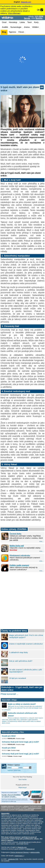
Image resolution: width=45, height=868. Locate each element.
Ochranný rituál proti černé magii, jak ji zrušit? (20, 742)
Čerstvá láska (15, 534)
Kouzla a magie (20, 739)
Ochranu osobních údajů (26, 810)
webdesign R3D (13, 859)
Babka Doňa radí (17, 546)
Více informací (14, 13)
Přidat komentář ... (9, 694)
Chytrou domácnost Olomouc (19, 852)
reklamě (26, 806)
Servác (27, 18)
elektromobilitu (35, 852)
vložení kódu (17, 770)
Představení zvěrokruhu (20, 555)
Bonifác (39, 18)
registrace (10, 770)
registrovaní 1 (19, 856)
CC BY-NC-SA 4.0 (25, 842)
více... (41, 541)
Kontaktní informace (8, 806)
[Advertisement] (22, 60)
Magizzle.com (26, 2)
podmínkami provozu (35, 808)
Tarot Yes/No (22, 780)
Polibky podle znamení (19, 565)
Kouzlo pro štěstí (9, 736)
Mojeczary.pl (22, 788)
